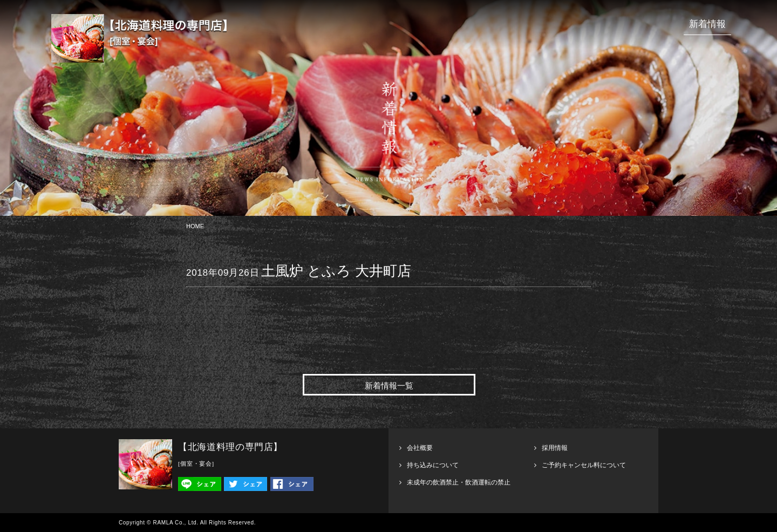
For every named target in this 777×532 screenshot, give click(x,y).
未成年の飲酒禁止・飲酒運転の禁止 (459, 482)
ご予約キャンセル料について (584, 465)
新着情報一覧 (389, 386)
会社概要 (420, 448)
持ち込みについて (433, 465)
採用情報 (555, 448)
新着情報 (707, 24)
